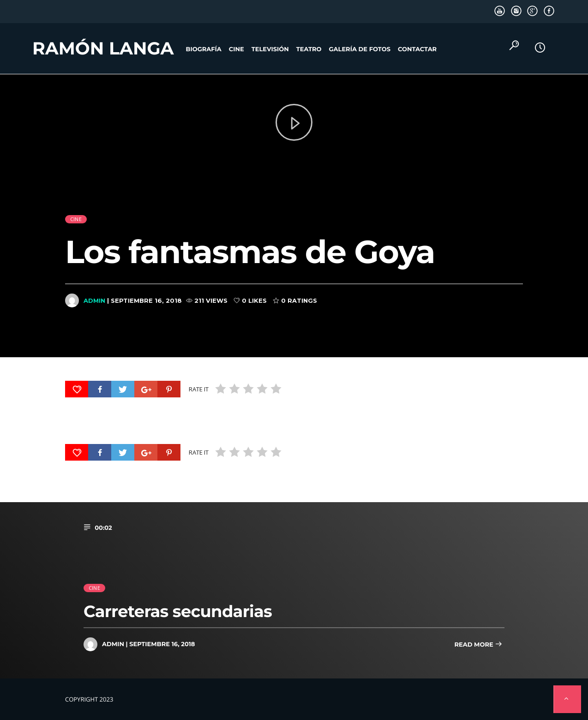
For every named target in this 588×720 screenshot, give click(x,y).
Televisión (270, 49)
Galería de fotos (360, 49)
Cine (237, 49)
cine (76, 207)
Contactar (417, 49)
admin (94, 288)
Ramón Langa (103, 48)
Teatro (309, 49)
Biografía (204, 49)
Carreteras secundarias (178, 611)
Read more (478, 645)
